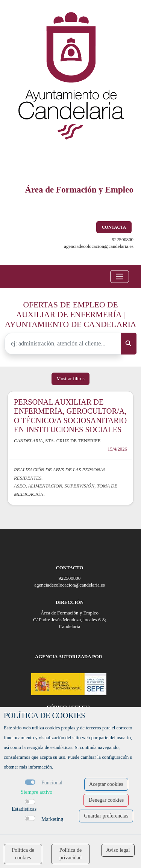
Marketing (52, 819)
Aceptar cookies (106, 784)
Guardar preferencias (106, 816)
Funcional (52, 783)
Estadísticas (24, 809)
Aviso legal (118, 850)
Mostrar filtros (70, 379)
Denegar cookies (106, 800)
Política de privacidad (71, 854)
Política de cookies (23, 854)
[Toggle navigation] (120, 277)
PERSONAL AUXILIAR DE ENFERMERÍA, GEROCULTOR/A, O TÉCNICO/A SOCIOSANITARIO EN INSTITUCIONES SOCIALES (70, 416)
